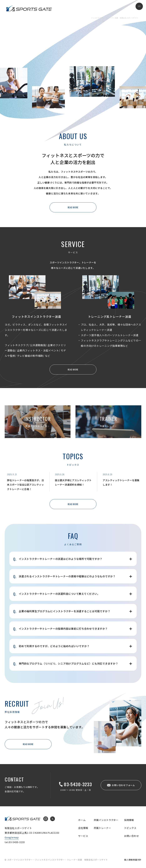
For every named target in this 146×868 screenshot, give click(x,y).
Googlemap (12, 837)
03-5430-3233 (78, 784)
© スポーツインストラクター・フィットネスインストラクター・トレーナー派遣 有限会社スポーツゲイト (56, 860)
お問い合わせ (132, 836)
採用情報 (129, 820)
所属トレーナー (102, 828)
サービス (83, 836)
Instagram (46, 819)
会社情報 (83, 828)
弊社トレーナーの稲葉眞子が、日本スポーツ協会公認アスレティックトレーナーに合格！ (25, 485)
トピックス (130, 828)
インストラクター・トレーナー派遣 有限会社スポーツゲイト (29, 9)
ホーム (82, 820)
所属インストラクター (106, 820)
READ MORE (73, 207)
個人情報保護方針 (133, 860)
